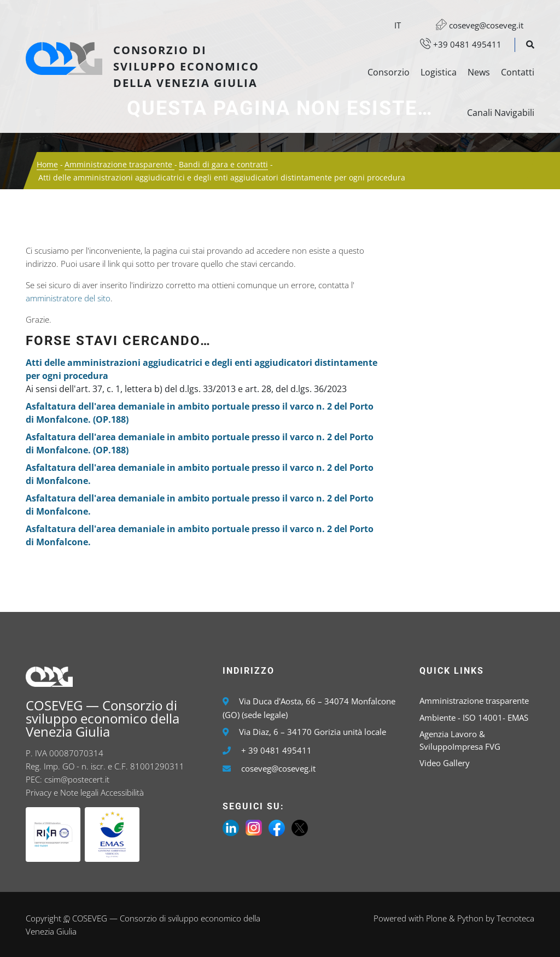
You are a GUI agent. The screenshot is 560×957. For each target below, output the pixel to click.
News (479, 72)
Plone (436, 918)
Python (470, 918)
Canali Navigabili (501, 113)
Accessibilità (122, 792)
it (398, 25)
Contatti (518, 72)
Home (47, 164)
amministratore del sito (68, 298)
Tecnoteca (515, 918)
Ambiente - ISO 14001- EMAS (474, 717)
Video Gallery (445, 763)
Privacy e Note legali (62, 792)
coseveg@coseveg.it (474, 25)
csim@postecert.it (77, 779)
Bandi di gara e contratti (223, 164)
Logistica (439, 72)
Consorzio (389, 72)
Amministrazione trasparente (119, 164)
